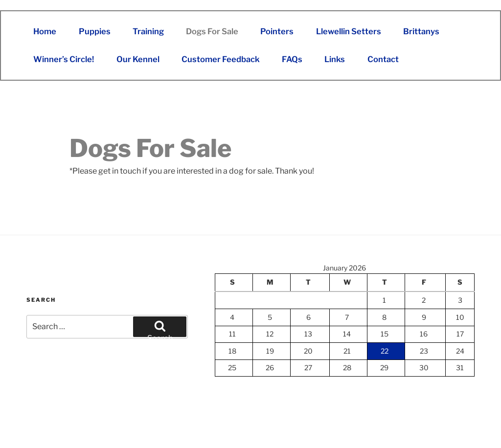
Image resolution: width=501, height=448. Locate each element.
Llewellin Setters (349, 31)
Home (45, 31)
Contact (383, 59)
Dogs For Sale (212, 31)
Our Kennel (138, 59)
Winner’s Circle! (64, 59)
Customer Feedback (221, 59)
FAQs (292, 59)
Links (335, 59)
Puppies (95, 31)
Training (148, 31)
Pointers (277, 31)
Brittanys (421, 31)
